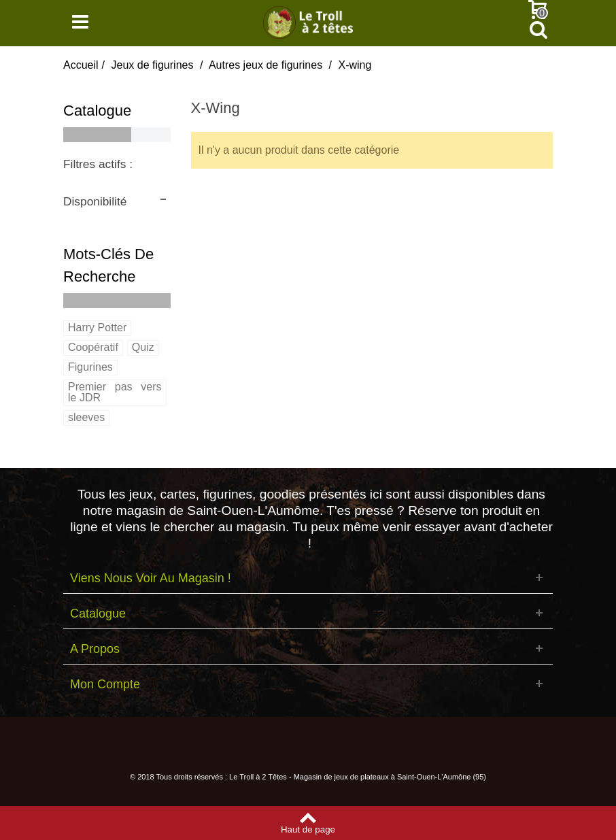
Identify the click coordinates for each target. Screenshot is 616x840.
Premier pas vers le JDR (115, 392)
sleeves (86, 417)
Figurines (90, 367)
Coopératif (93, 347)
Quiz (143, 347)
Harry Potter (97, 327)
